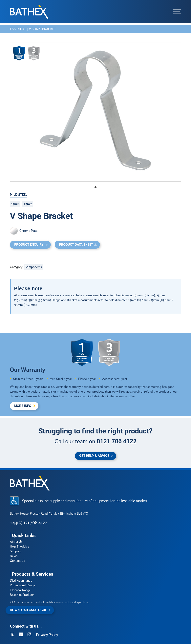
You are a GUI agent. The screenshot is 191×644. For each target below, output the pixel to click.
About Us (16, 542)
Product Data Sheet (76, 245)
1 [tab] (95, 187)
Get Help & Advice (94, 456)
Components (33, 267)
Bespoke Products (22, 595)
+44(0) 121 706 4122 (29, 523)
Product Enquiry (29, 245)
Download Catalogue (28, 610)
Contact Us (17, 561)
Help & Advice (20, 546)
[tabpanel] (95, 112)
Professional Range (23, 585)
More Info (23, 406)
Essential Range (20, 590)
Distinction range (21, 581)
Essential (18, 29)
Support (15, 551)
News (14, 556)
